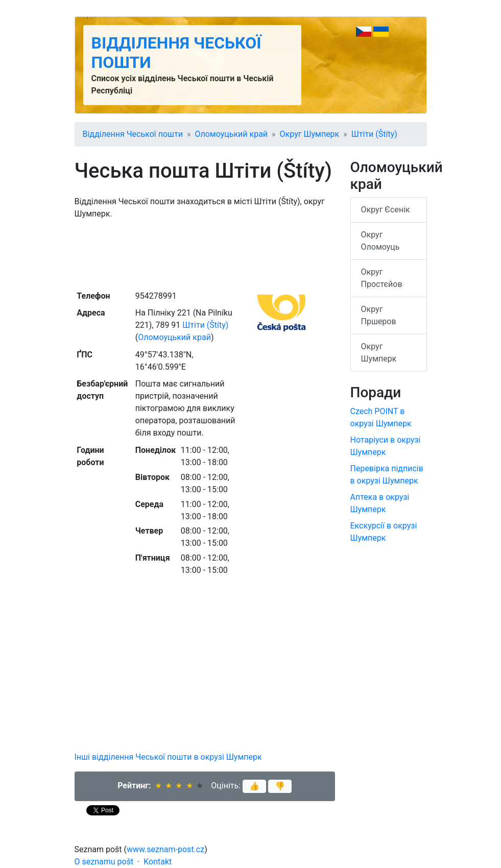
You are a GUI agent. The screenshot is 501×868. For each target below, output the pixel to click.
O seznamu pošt (104, 862)
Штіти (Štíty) (374, 134)
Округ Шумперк (310, 134)
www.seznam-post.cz (165, 849)
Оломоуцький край (231, 134)
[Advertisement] (205, 254)
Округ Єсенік (386, 210)
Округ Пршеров (379, 315)
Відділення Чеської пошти (133, 134)
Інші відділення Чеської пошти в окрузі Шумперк (168, 757)
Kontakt (158, 862)
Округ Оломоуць (380, 241)
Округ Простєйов (382, 278)
